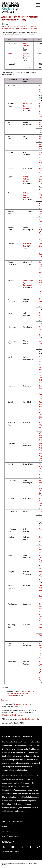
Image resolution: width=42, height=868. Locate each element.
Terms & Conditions (12, 821)
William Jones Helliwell (26, 195)
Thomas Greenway (27, 55)
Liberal (10, 54)
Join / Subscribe (10, 836)
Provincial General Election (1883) (15, 26)
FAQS (4, 826)
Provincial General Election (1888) (19, 27)
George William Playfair (26, 179)
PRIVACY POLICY (33, 863)
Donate (6, 831)
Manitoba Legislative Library (12, 715)
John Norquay (26, 44)
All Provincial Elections (29, 29)
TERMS (4, 865)
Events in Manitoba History (14, 17)
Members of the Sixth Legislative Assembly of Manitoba (20, 693)
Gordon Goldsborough (30, 719)
